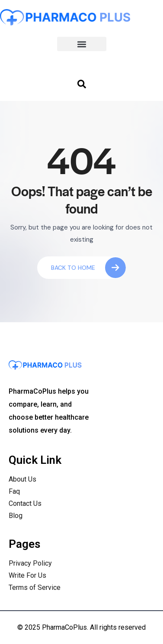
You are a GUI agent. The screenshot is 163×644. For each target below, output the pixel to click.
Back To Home (88, 268)
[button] (82, 44)
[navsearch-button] (82, 84)
